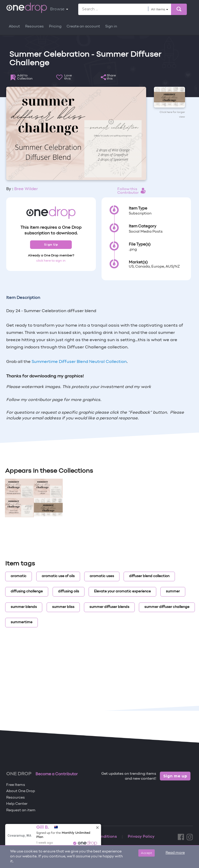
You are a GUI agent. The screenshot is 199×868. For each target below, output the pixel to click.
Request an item (21, 810)
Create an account (83, 27)
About (14, 27)
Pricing (55, 27)
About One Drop (21, 791)
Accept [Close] (147, 853)
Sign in (111, 27)
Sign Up (51, 245)
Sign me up (175, 776)
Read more (175, 853)
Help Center (17, 804)
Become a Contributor (57, 774)
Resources (34, 27)
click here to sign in (51, 261)
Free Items (16, 785)
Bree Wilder (26, 189)
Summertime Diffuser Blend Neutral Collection (79, 362)
